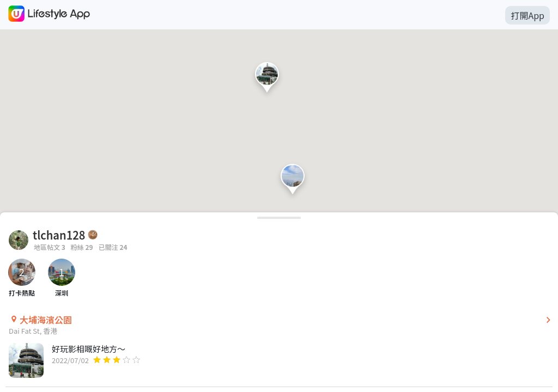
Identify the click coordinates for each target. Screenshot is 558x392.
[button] (267, 80)
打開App (527, 15)
